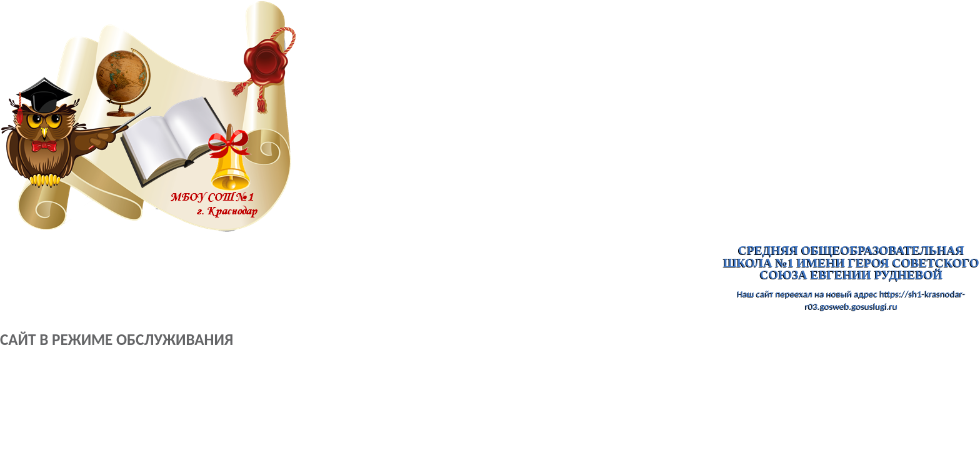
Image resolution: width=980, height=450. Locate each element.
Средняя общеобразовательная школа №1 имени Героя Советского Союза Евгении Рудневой (851, 263)
